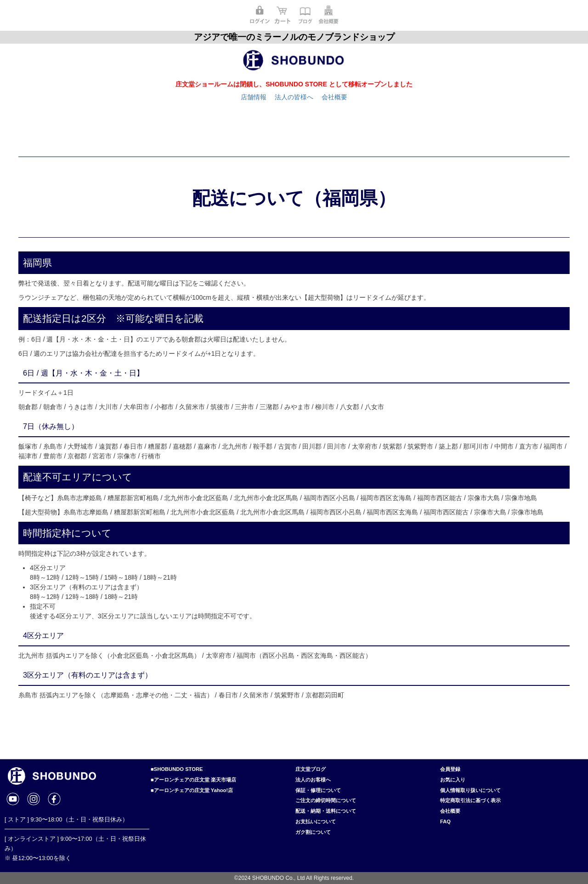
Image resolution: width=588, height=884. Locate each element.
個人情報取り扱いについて (470, 790)
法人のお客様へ (313, 780)
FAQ (445, 821)
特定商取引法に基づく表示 (470, 800)
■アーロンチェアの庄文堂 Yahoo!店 (192, 790)
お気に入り (453, 780)
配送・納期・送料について (326, 811)
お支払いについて (316, 821)
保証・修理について (318, 790)
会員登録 (450, 769)
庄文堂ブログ (311, 769)
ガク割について (313, 832)
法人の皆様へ (294, 97)
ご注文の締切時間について (326, 800)
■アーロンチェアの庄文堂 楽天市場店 (193, 780)
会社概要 (334, 97)
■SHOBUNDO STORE (177, 769)
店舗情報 (254, 97)
